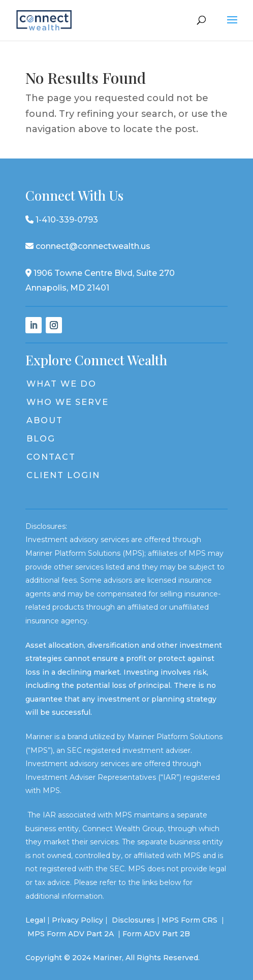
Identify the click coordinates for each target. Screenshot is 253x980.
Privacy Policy (77, 920)
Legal (35, 920)
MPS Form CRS (189, 920)
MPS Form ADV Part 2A (72, 934)
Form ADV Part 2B (156, 934)
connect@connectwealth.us (88, 246)
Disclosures (133, 920)
